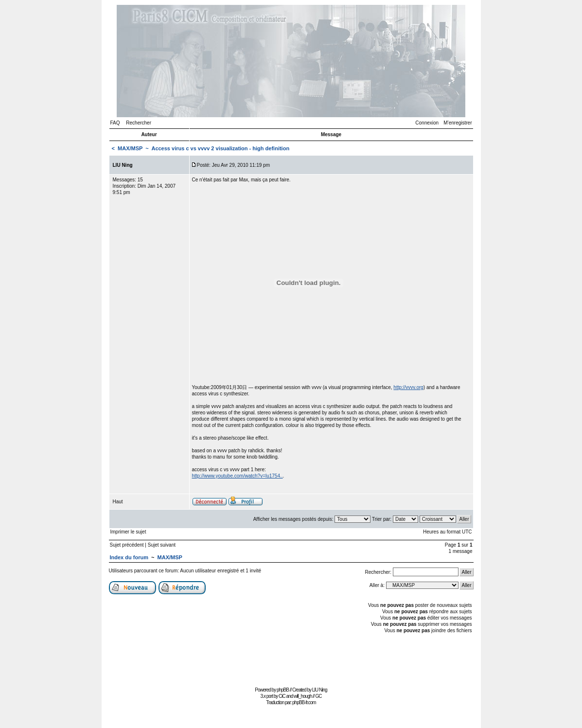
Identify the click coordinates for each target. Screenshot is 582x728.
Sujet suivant (162, 545)
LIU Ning (320, 690)
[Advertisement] (291, 662)
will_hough (303, 696)
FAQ (115, 123)
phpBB (283, 690)
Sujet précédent (127, 545)
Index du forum (129, 557)
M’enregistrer (458, 123)
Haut (118, 502)
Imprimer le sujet (128, 532)
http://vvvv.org (408, 387)
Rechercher (139, 123)
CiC (282, 696)
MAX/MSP (130, 148)
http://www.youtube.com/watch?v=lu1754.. (238, 476)
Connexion (427, 123)
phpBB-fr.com (304, 702)
